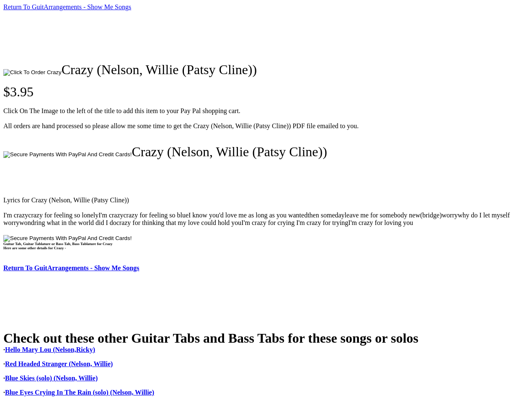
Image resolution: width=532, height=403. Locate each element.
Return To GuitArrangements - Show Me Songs (67, 7)
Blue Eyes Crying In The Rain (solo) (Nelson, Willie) (80, 392)
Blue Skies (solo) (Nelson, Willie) (51, 378)
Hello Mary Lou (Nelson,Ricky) (50, 350)
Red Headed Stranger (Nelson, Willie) (59, 364)
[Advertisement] (156, 36)
